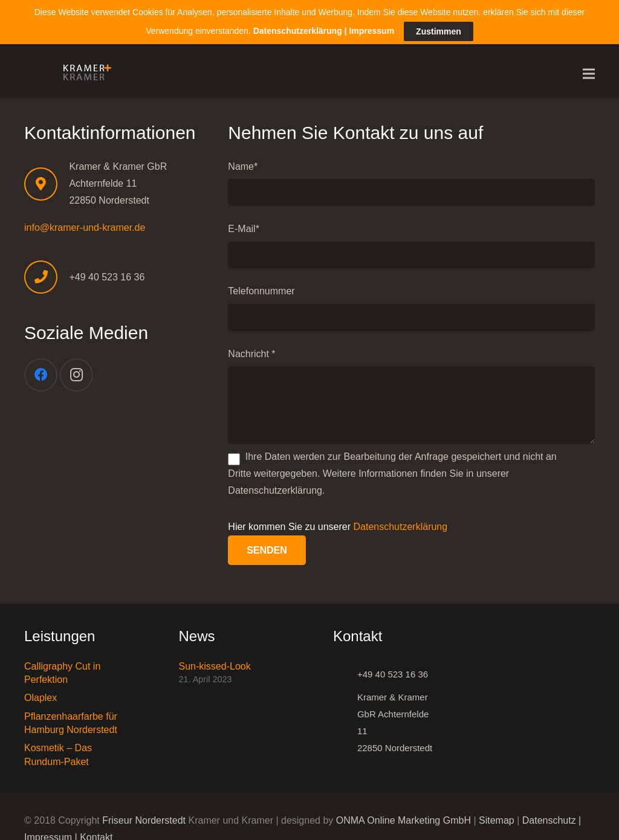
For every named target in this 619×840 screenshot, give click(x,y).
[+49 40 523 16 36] (345, 672)
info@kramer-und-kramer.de (85, 225)
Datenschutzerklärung (401, 525)
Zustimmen (439, 28)
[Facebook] (41, 373)
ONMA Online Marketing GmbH (403, 819)
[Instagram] (76, 373)
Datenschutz (549, 819)
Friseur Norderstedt (144, 819)
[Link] (84, 72)
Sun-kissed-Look (215, 664)
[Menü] (589, 72)
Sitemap (497, 819)
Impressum (371, 27)
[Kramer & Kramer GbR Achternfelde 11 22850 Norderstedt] (345, 720)
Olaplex (41, 696)
